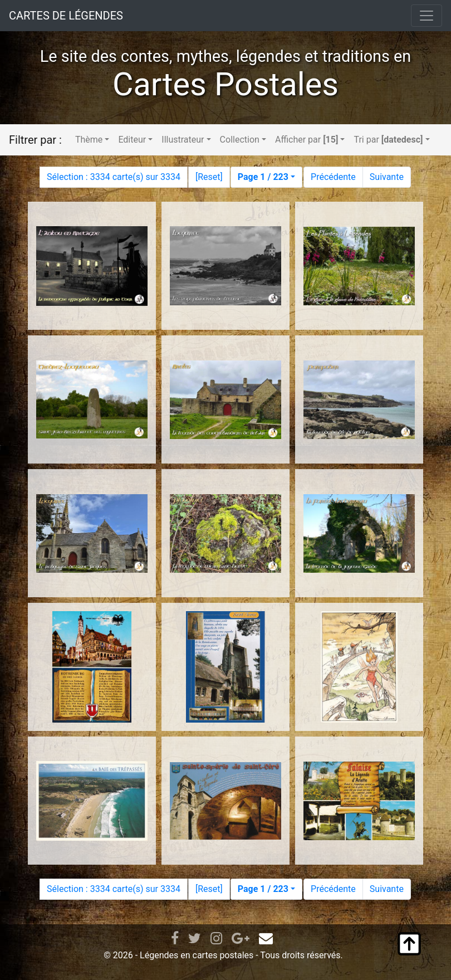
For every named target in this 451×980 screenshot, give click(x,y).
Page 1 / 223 (263, 177)
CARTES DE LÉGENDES (66, 16)
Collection (240, 140)
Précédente (333, 177)
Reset (209, 177)
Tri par (388, 140)
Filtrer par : (35, 140)
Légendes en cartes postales (197, 955)
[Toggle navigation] (427, 16)
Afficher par (307, 140)
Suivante (387, 177)
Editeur (132, 140)
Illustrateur (183, 140)
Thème (89, 140)
